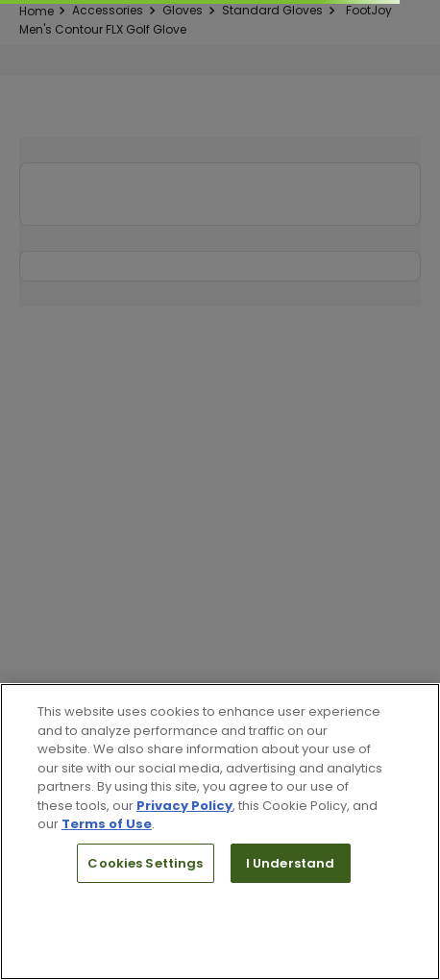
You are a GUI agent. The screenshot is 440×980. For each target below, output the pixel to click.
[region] (220, 832)
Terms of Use (107, 824)
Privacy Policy (184, 806)
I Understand (291, 863)
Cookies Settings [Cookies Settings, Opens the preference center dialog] (145, 863)
